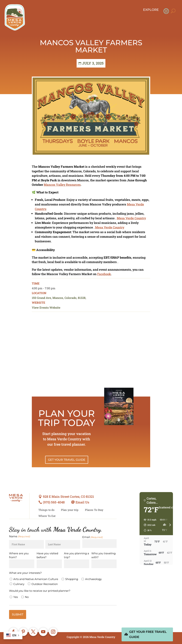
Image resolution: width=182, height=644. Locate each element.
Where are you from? (19, 555)
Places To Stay (94, 510)
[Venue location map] (91, 352)
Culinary (19, 584)
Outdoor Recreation (45, 584)
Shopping (72, 579)
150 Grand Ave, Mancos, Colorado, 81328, (59, 298)
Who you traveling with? (103, 555)
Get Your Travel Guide (67, 460)
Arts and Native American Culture (36, 579)
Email (93, 537)
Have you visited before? (47, 555)
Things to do (46, 510)
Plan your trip (70, 510)
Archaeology (93, 579)
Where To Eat (47, 516)
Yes (16, 597)
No (27, 597)
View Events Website (46, 307)
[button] (149, 525)
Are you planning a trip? (77, 555)
